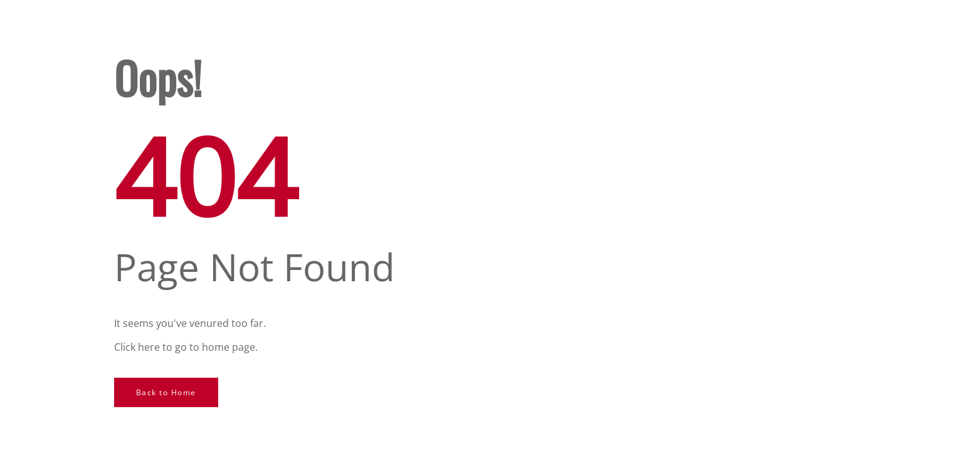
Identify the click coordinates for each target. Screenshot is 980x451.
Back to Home (166, 392)
